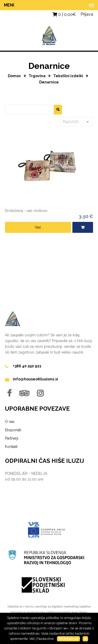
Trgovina (38, 76)
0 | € (64, 14)
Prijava (87, 14)
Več (38, 227)
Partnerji (12, 438)
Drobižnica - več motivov (26, 211)
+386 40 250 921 (27, 366)
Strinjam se (69, 639)
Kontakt (11, 447)
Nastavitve (45, 639)
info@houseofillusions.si (35, 379)
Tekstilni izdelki (69, 76)
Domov (15, 76)
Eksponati (13, 430)
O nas (10, 422)
